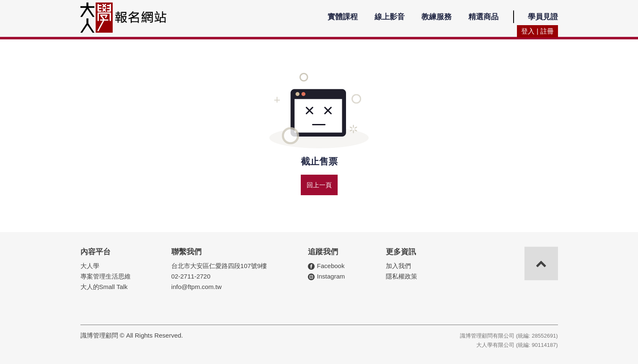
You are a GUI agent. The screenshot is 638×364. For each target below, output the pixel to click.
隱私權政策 (402, 276)
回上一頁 (319, 185)
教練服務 (437, 17)
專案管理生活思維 (106, 276)
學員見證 (543, 17)
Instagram (331, 276)
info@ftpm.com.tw (196, 287)
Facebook (331, 266)
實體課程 (343, 17)
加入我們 (398, 266)
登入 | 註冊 (537, 31)
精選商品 (483, 17)
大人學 (90, 266)
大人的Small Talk (104, 287)
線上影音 (390, 17)
